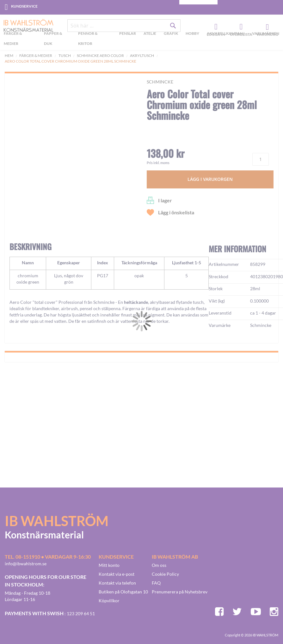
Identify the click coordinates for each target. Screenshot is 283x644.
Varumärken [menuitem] (266, 34)
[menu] (141, 40)
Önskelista (240, 27)
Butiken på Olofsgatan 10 (123, 592)
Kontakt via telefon (117, 583)
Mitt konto (109, 565)
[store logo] (26, 26)
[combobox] (124, 26)
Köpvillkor (109, 601)
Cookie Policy (165, 574)
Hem (9, 55)
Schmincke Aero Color (100, 55)
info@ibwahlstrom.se (26, 564)
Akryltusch (142, 55)
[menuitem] (21, 40)
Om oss (159, 565)
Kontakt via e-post (117, 574)
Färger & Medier (36, 55)
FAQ (156, 583)
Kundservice (24, 6)
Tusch (65, 55)
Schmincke (160, 82)
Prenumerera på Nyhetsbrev (180, 592)
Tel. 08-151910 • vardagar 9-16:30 (48, 557)
